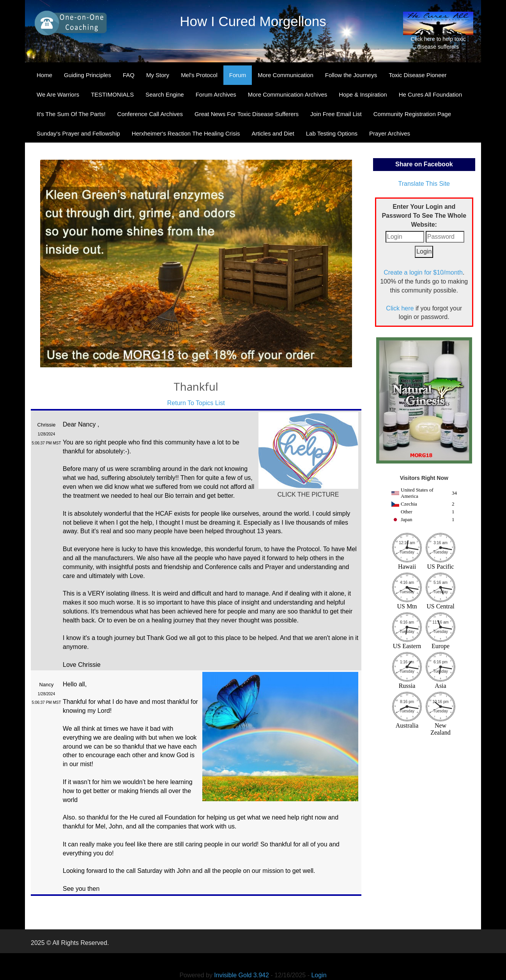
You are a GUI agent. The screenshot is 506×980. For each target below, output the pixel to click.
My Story (158, 75)
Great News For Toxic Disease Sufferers (247, 114)
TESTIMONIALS (112, 94)
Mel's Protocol (199, 75)
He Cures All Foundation (431, 94)
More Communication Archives (287, 94)
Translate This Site (424, 184)
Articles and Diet (273, 133)
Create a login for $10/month (423, 272)
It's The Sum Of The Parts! (71, 114)
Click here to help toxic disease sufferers (438, 31)
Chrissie (47, 425)
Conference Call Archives (150, 114)
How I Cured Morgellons (253, 21)
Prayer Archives (390, 133)
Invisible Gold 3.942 (242, 975)
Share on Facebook (424, 164)
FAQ (129, 75)
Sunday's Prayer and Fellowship (78, 133)
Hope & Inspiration (363, 94)
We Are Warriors (58, 94)
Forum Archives (216, 94)
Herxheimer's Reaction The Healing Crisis (186, 133)
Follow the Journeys (351, 75)
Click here (400, 308)
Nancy (47, 685)
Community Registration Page (412, 114)
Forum (238, 75)
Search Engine (165, 94)
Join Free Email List (336, 114)
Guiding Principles (88, 75)
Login (319, 975)
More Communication (286, 75)
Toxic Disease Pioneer (418, 75)
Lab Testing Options (332, 133)
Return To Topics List (196, 403)
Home (44, 75)
